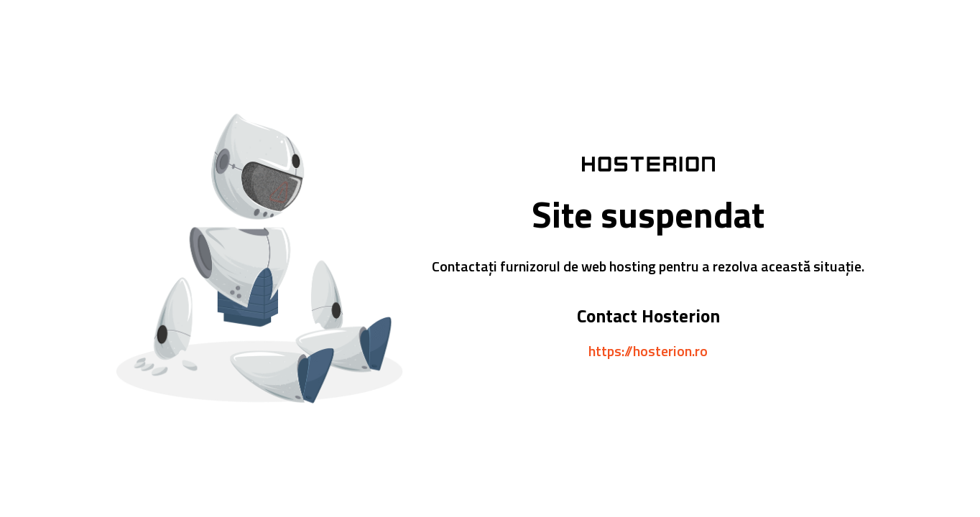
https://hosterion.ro (648, 351)
